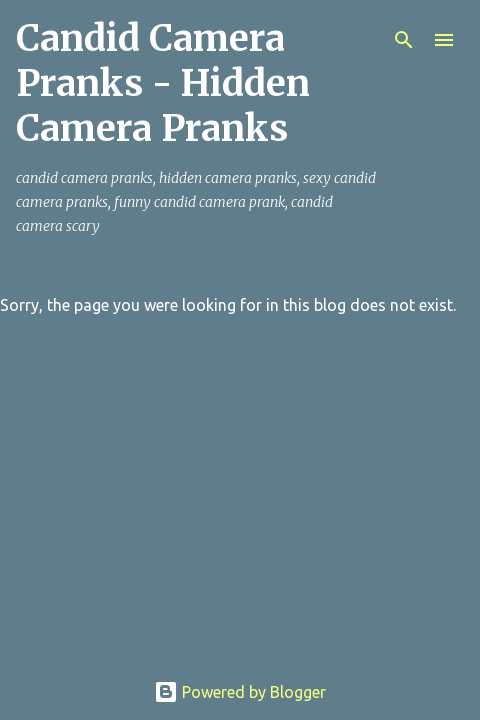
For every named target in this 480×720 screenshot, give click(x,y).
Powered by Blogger (240, 692)
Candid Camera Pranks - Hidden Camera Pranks (163, 83)
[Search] (404, 40)
